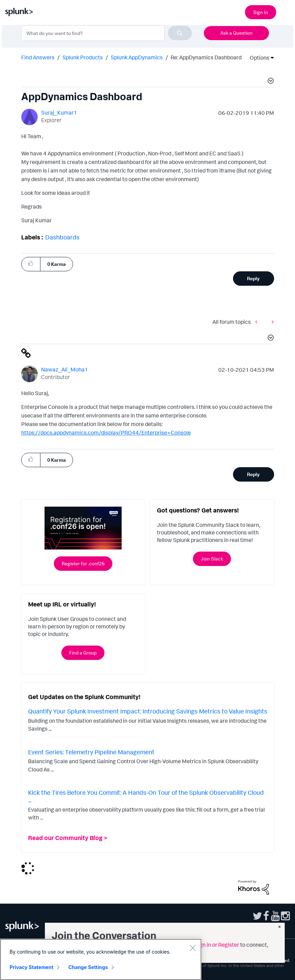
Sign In (261, 12)
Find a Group (83, 653)
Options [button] (257, 58)
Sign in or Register (217, 945)
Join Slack (212, 559)
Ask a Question (236, 33)
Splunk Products (83, 57)
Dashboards (62, 237)
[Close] (193, 948)
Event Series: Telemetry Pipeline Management (91, 752)
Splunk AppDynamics (137, 57)
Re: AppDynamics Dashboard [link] (206, 57)
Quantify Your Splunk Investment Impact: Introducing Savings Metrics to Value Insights (148, 711)
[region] (101, 959)
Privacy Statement (32, 967)
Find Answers (38, 57)
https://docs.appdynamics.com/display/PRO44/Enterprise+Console (106, 433)
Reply (253, 278)
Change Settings (88, 967)
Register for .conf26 (83, 563)
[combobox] (107, 33)
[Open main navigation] (286, 11)
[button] (270, 82)
